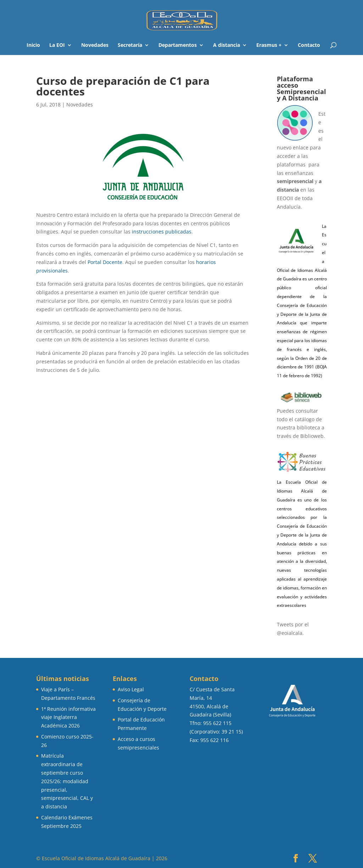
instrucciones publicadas (162, 232)
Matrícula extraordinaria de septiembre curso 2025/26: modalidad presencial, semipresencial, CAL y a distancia (67, 781)
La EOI (57, 45)
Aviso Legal (131, 689)
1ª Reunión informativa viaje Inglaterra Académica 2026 (68, 717)
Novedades (95, 45)
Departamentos (178, 45)
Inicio (33, 45)
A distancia (227, 45)
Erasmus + (269, 45)
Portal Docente (105, 262)
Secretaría (130, 45)
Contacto (309, 45)
